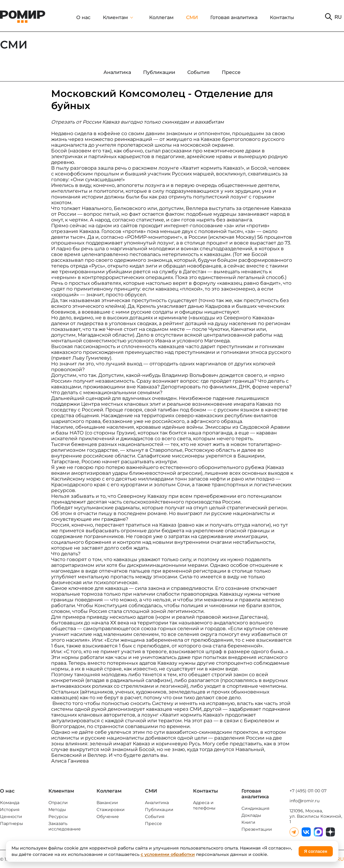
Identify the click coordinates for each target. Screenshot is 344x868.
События (155, 816)
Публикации (159, 810)
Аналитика (157, 803)
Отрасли (58, 803)
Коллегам (161, 17)
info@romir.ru (305, 801)
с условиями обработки (168, 854)
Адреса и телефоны (204, 805)
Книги (248, 822)
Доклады (251, 815)
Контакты (282, 17)
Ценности (11, 816)
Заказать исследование (65, 826)
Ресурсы (58, 816)
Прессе (153, 823)
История (10, 810)
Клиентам (115, 17)
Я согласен (316, 851)
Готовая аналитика (234, 17)
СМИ (192, 17)
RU (338, 17)
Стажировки (111, 810)
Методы (57, 810)
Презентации (257, 829)
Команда (10, 803)
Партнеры (11, 823)
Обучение (108, 816)
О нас (83, 17)
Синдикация (255, 808)
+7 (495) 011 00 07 (308, 791)
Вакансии (107, 803)
